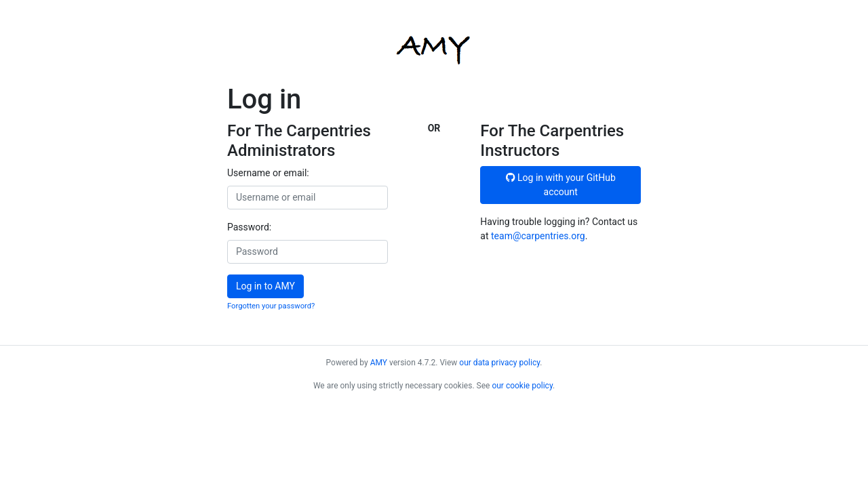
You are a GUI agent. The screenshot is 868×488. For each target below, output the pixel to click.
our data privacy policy (499, 363)
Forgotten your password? (271, 306)
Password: (249, 227)
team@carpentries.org (538, 236)
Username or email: (268, 173)
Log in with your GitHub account (561, 185)
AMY (379, 363)
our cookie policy (522, 386)
